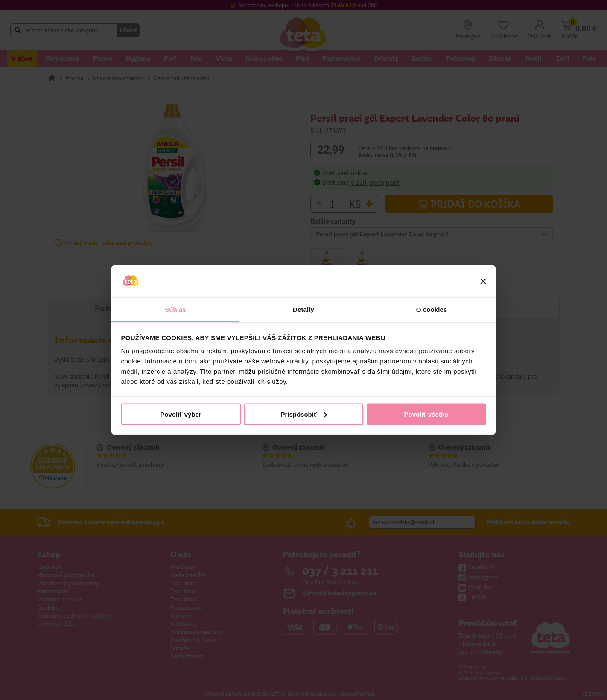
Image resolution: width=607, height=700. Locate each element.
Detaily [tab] (303, 309)
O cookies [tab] (432, 309)
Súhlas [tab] (175, 309)
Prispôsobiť (304, 414)
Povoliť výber (181, 414)
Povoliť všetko (426, 414)
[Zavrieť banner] (483, 282)
